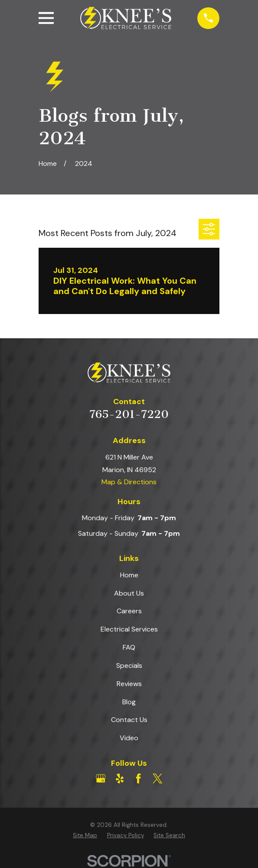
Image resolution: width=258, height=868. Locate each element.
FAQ (129, 647)
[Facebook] (138, 778)
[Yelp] (120, 778)
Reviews (129, 684)
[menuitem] (85, 836)
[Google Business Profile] (101, 778)
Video (129, 738)
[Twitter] (157, 778)
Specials (129, 666)
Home (129, 575)
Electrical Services (129, 629)
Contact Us (129, 720)
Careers (129, 611)
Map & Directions (129, 482)
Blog (129, 702)
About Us (129, 593)
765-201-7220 (129, 414)
